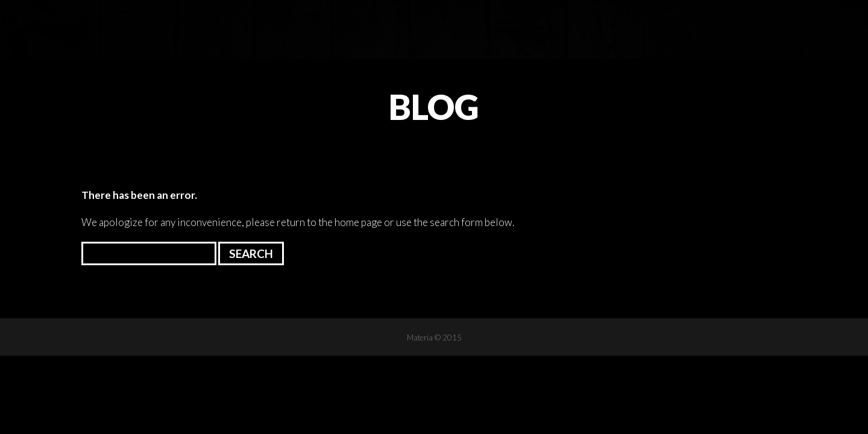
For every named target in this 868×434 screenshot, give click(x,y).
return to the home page (329, 222)
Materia (55, 30)
